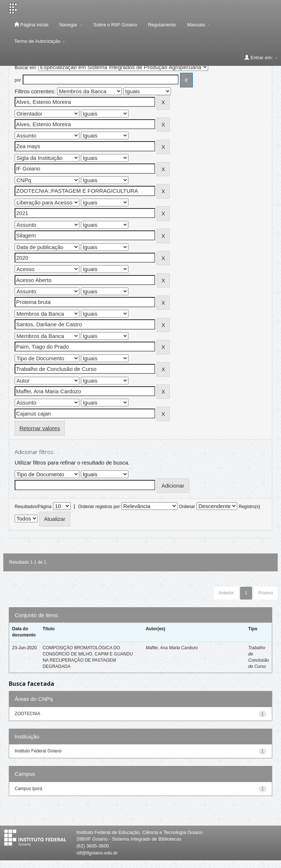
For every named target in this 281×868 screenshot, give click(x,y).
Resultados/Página (33, 507)
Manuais (199, 25)
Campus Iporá (28, 789)
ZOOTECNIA (27, 714)
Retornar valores (40, 428)
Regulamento (162, 25)
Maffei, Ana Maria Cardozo (172, 648)
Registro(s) (249, 507)
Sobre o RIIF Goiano (115, 25)
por (18, 80)
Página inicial (31, 25)
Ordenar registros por (99, 507)
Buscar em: (26, 68)
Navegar (71, 25)
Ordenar (187, 507)
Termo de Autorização (40, 41)
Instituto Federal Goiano (38, 751)
